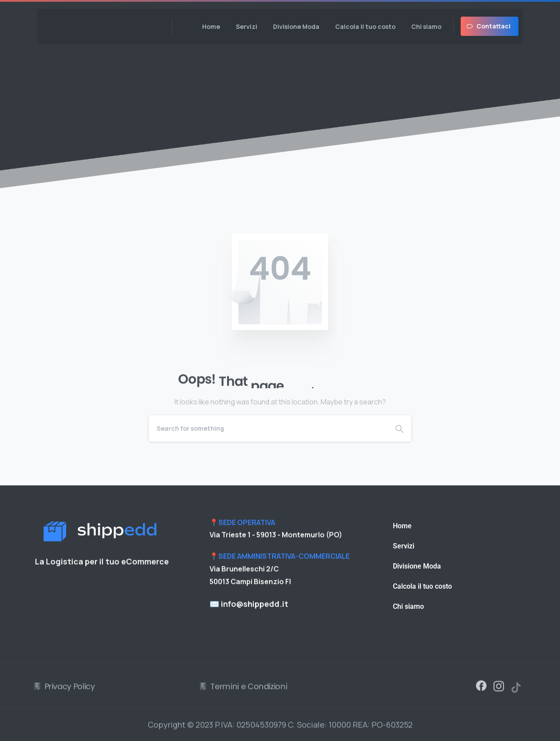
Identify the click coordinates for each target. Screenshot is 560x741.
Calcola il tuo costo (422, 586)
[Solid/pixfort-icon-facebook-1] (481, 688)
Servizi (404, 546)
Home (402, 526)
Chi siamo (408, 606)
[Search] (268, 428)
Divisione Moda (417, 566)
